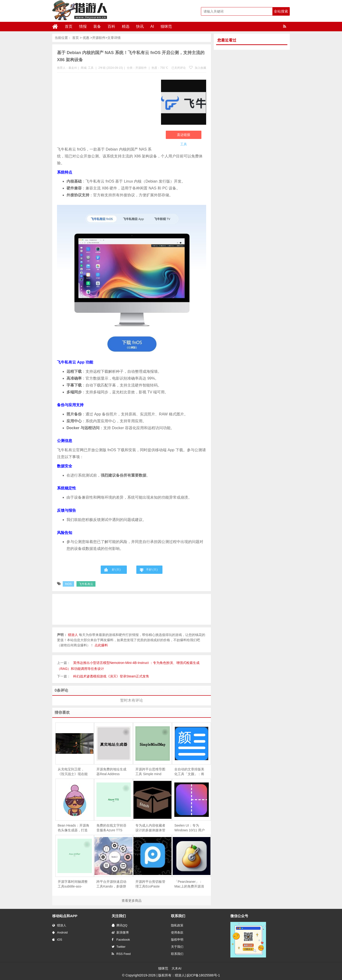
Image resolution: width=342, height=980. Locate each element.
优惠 (86, 38)
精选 (126, 26)
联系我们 (177, 954)
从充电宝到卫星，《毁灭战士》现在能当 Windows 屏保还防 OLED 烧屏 (73, 772)
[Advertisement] (107, 110)
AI (152, 26)
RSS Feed (121, 954)
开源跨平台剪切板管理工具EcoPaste (150, 884)
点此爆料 (101, 645)
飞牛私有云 (86, 584)
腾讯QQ (119, 925)
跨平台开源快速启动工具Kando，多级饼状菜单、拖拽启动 (111, 884)
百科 (111, 26)
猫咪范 (166, 26)
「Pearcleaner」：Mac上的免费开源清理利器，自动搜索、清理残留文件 (189, 884)
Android (60, 932)
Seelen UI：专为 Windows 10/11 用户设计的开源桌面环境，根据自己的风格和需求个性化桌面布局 (190, 828)
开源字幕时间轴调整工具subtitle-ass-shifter (73, 884)
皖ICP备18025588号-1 (203, 975)
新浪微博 (120, 932)
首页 (69, 26)
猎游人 (59, 925)
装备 (97, 26)
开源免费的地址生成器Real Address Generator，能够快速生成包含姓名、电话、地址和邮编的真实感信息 (112, 772)
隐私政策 (177, 925)
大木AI (176, 968)
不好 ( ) (152, 570)
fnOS (68, 584)
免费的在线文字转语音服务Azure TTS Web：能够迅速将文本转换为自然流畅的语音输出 (112, 828)
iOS (57, 940)
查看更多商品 (132, 901)
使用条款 (177, 932)
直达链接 (184, 135)
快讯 (140, 26)
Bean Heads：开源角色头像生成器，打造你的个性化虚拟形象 (74, 828)
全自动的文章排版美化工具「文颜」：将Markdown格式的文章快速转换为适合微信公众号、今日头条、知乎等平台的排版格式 (189, 772)
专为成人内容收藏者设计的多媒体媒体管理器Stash (150, 828)
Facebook (121, 940)
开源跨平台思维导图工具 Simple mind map (150, 772)
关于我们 (177, 947)
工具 (91, 68)
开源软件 (99, 38)
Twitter (119, 947)
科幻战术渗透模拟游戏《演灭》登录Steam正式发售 (111, 676)
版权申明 (177, 940)
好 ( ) (116, 570)
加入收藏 (198, 68)
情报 (83, 26)
